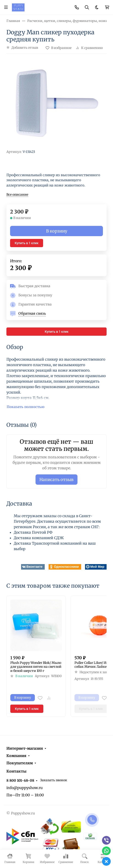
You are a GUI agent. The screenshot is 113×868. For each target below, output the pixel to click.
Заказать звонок (54, 780)
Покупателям (20, 763)
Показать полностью (26, 407)
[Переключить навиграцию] (6, 7)
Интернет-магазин (25, 748)
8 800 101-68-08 (20, 780)
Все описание (17, 195)
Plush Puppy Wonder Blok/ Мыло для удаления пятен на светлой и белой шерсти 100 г (36, 667)
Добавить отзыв (25, 48)
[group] (56, 103)
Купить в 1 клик (27, 243)
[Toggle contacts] (77, 7)
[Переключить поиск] (87, 7)
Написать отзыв (56, 480)
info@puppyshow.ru (25, 788)
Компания (16, 756)
